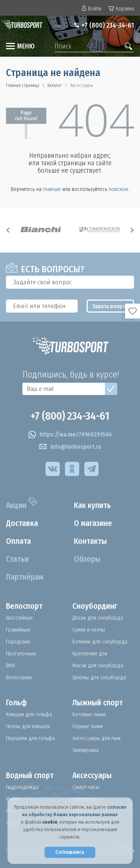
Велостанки (19, 677)
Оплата (18, 541)
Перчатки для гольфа (30, 738)
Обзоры (87, 559)
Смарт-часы (86, 787)
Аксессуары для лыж (97, 738)
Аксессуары (92, 775)
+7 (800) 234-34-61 (108, 25)
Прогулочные (21, 654)
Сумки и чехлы (89, 630)
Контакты (90, 541)
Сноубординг (95, 606)
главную (52, 189)
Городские (18, 642)
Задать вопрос (111, 306)
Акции (16, 505)
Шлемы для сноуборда (99, 677)
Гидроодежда (22, 787)
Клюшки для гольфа (29, 714)
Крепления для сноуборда (90, 654)
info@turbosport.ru (70, 447)
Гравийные (18, 630)
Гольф (16, 703)
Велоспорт (24, 606)
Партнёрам (25, 577)
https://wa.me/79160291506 (70, 435)
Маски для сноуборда (98, 665)
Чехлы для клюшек (28, 726)
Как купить (92, 505)
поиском (118, 189)
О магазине (93, 523)
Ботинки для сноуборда (100, 642)
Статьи (17, 559)
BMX (11, 665)
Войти (91, 9)
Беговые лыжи (89, 714)
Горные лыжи (88, 726)
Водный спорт (30, 775)
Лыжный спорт (98, 703)
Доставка (22, 523)
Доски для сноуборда (98, 618)
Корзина (121, 9)
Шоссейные (19, 618)
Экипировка (85, 750)
